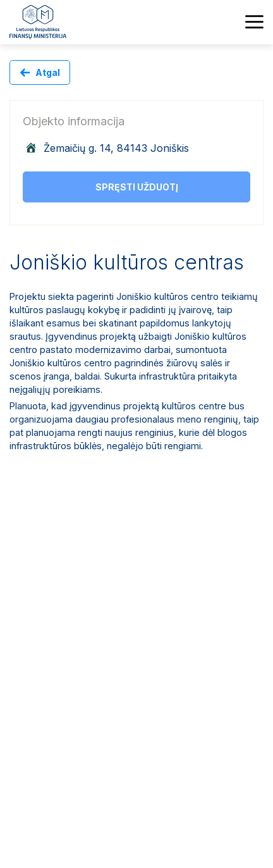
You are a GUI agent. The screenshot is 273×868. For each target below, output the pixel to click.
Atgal (48, 72)
